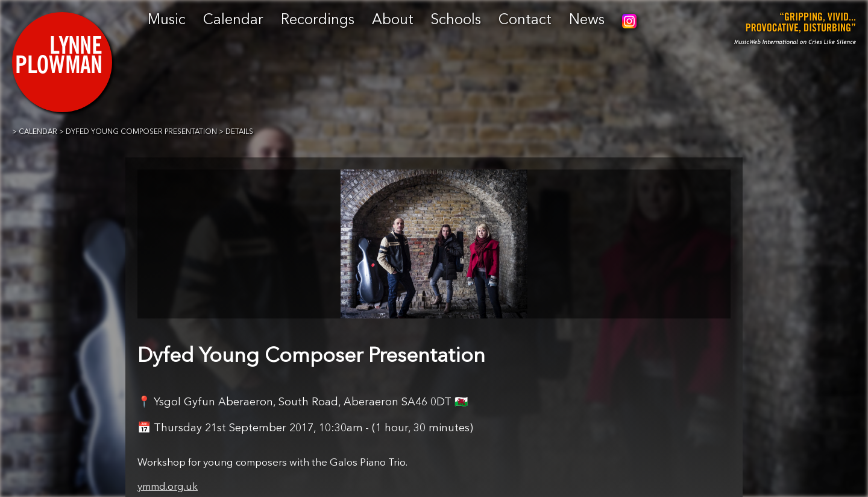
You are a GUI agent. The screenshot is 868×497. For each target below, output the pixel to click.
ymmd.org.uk (168, 487)
